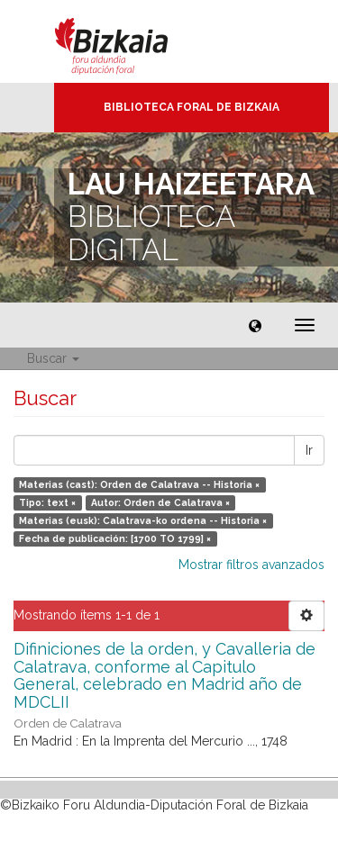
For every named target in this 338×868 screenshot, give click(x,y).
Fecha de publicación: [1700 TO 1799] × (115, 538)
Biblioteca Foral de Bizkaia (192, 107)
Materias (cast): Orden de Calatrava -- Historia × (139, 484)
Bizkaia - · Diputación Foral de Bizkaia (130, 41)
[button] (255, 325)
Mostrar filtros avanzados (251, 565)
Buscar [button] (53, 358)
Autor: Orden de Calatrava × (160, 502)
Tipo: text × (47, 502)
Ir (309, 450)
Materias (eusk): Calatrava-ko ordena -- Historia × (143, 520)
